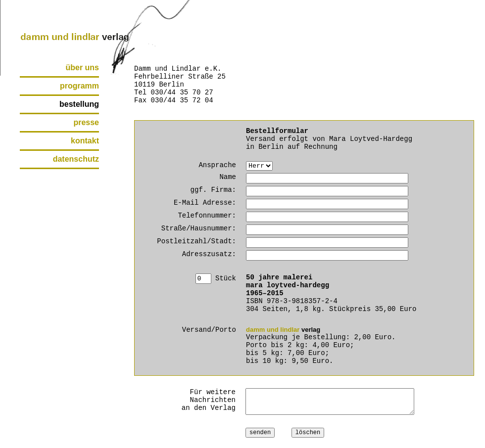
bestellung (79, 104)
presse (86, 122)
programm (79, 86)
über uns (82, 67)
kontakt (85, 141)
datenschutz (76, 159)
